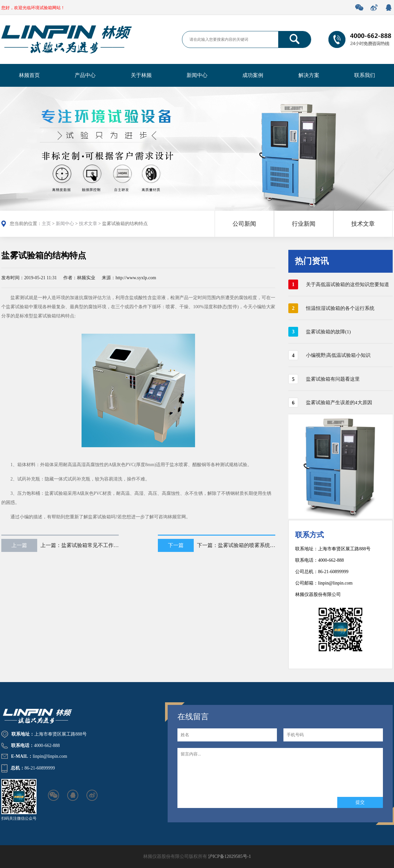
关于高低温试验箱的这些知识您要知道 (348, 284)
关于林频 (141, 75)
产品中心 (85, 75)
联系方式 (310, 535)
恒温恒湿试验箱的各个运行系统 (340, 308)
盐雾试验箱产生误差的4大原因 (339, 403)
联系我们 (365, 75)
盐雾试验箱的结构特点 (44, 256)
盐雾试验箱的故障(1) (328, 332)
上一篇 (19, 545)
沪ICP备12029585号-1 (229, 856)
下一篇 (176, 545)
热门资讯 (312, 261)
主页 (46, 224)
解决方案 (309, 75)
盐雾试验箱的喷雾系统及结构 (252, 545)
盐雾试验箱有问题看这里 (333, 379)
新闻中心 (197, 75)
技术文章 (88, 224)
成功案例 (253, 75)
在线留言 (193, 717)
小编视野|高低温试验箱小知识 (338, 355)
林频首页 (29, 75)
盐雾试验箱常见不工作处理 (93, 545)
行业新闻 (304, 224)
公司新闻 (244, 224)
